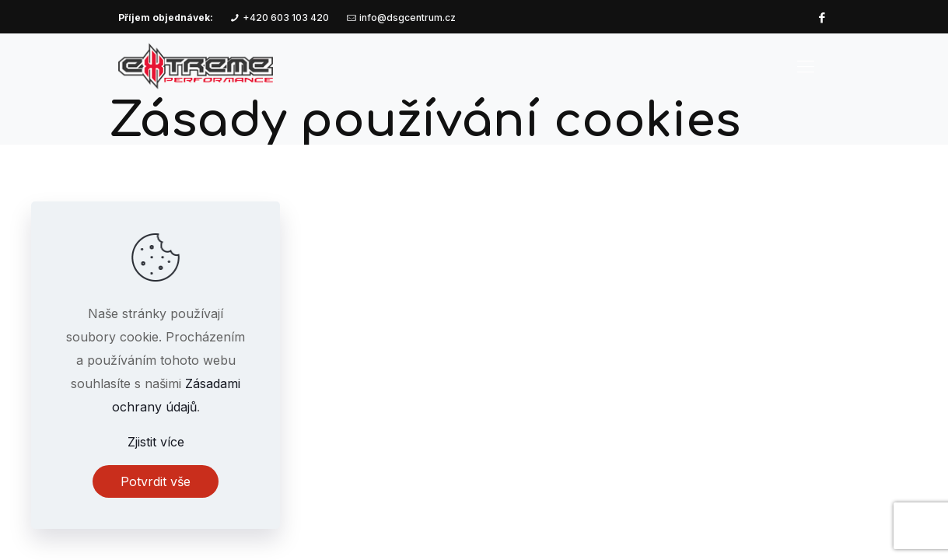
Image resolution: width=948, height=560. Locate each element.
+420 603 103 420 (286, 17)
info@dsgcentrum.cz (408, 17)
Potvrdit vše (156, 481)
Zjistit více (156, 442)
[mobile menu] (806, 66)
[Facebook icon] (822, 17)
